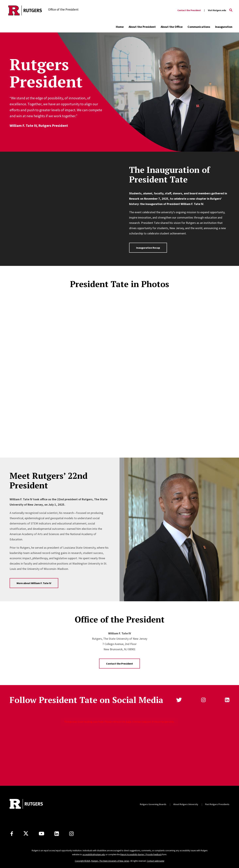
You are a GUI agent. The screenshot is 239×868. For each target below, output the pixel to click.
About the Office (172, 27)
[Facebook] (12, 834)
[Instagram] (71, 834)
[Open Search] (231, 10)
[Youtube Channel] (41, 834)
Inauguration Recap (148, 248)
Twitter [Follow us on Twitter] (179, 700)
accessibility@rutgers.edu (94, 855)
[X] (26, 834)
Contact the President (189, 10)
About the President (142, 27)
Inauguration (224, 27)
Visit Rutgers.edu (217, 10)
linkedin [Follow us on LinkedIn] (227, 700)
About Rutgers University (186, 804)
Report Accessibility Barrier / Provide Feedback (141, 855)
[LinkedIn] (57, 834)
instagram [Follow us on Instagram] (203, 700)
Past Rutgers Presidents (217, 804)
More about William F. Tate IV (34, 583)
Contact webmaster (156, 861)
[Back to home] (26, 804)
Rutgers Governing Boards (153, 804)
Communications (199, 27)
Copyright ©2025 (82, 861)
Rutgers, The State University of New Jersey (110, 861)
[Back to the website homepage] (25, 10)
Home (120, 27)
